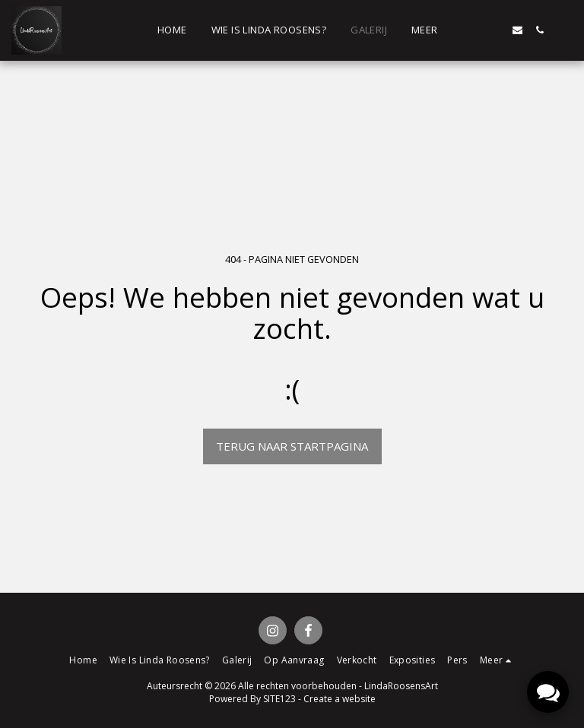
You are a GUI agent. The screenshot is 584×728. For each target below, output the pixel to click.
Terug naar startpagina (292, 446)
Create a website (340, 699)
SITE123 (279, 699)
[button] (473, 30)
